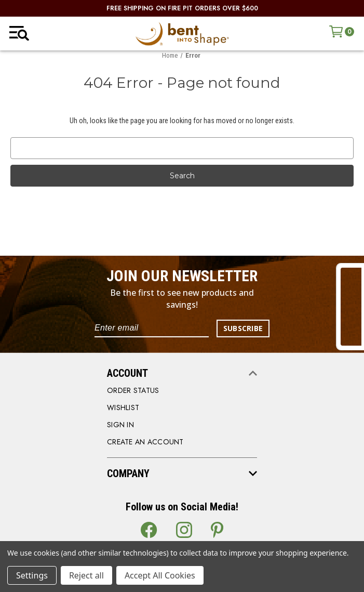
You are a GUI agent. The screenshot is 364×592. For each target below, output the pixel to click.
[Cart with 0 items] (342, 31)
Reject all (86, 575)
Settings (32, 575)
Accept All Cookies (160, 575)
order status (133, 390)
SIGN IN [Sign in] (120, 425)
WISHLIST (123, 407)
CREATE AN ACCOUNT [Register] (145, 442)
